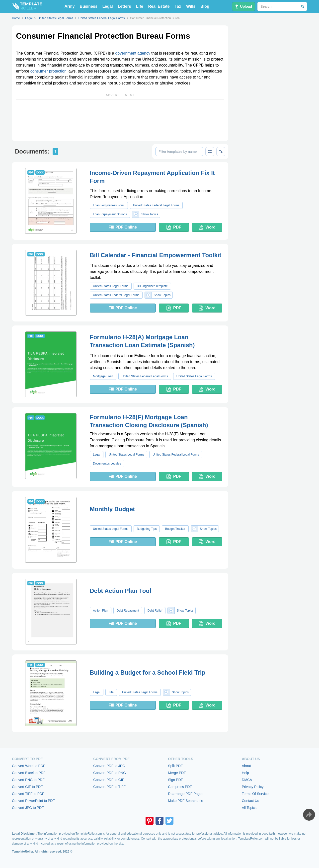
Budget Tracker (175, 529)
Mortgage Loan (103, 376)
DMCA (247, 780)
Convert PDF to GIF (109, 780)
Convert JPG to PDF (28, 808)
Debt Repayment (128, 611)
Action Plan (101, 611)
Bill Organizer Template (152, 286)
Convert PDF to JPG (109, 766)
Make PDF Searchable (186, 801)
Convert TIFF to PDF (28, 794)
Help (245, 773)
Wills (191, 6)
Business (89, 6)
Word (207, 227)
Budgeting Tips (147, 529)
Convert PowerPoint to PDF (33, 801)
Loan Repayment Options (110, 214)
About (246, 766)
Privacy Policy (253, 787)
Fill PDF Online (123, 227)
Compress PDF (180, 787)
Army (70, 6)
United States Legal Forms (111, 286)
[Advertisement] (120, 113)
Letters (124, 6)
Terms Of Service (255, 794)
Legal (108, 6)
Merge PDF (177, 773)
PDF (174, 227)
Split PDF (175, 766)
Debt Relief (155, 611)
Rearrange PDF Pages (186, 794)
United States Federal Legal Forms (156, 205)
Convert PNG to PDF (28, 780)
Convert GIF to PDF (27, 787)
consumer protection (48, 71)
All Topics (249, 808)
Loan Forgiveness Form (109, 205)
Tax (178, 6)
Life (140, 6)
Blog (205, 6)
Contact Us (250, 801)
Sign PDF (175, 780)
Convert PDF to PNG (110, 773)
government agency (133, 53)
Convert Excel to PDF (29, 773)
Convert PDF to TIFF (109, 787)
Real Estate (159, 6)
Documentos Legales (107, 464)
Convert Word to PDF (29, 766)
